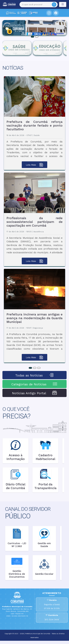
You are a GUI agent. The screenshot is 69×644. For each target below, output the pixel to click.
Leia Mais (34, 165)
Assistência (39, 232)
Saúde (37, 135)
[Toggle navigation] (63, 4)
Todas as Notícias (35, 375)
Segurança (38, 328)
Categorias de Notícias (34, 384)
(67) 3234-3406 (52, 620)
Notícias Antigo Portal (35, 393)
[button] (4, 28)
